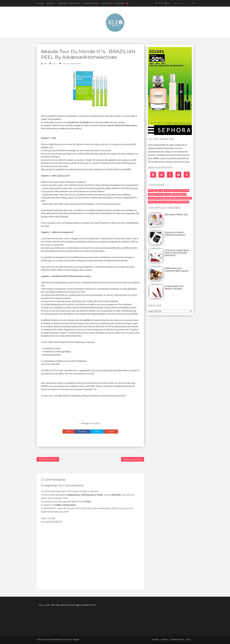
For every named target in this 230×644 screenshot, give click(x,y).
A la (160, 190)
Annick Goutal (182, 202)
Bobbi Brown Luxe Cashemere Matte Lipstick (177, 270)
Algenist (165, 198)
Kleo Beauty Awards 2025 (176, 215)
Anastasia (186, 198)
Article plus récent (48, 459)
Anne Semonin (166, 202)
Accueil (40, 4)
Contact (51, 4)
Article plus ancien (133, 459)
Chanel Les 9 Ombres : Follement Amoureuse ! (175, 234)
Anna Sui (153, 202)
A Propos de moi (91, 4)
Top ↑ (189, 639)
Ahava (183, 194)
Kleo (45, 64)
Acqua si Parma (156, 194)
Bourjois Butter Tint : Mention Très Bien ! (174, 287)
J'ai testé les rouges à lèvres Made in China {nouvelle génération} (177, 253)
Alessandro (154, 198)
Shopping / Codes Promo (69, 4)
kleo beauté (58, 639)
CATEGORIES (120, 4)
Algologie (175, 198)
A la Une (168, 190)
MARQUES (105, 4)
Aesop (175, 194)
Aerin (168, 194)
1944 (151, 190)
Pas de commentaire (72, 64)
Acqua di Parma (181, 190)
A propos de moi (177, 639)
